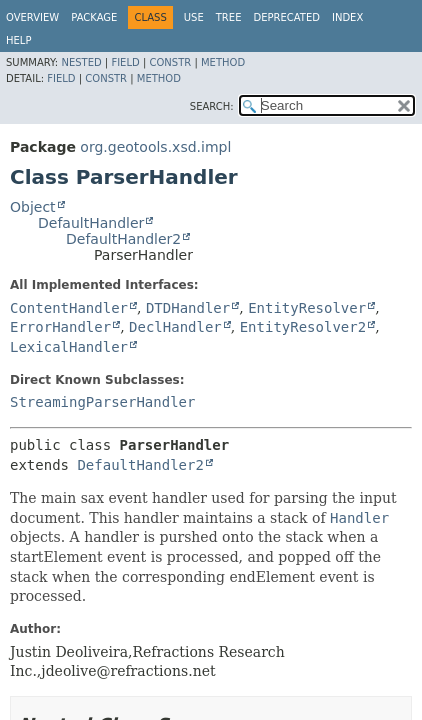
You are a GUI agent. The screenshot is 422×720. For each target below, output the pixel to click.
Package (94, 17)
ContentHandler (69, 308)
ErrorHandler (60, 327)
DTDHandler (188, 308)
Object (33, 207)
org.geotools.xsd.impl (155, 147)
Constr (170, 62)
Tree (229, 17)
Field (125, 62)
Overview (32, 17)
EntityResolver (307, 308)
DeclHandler (175, 327)
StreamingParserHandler (102, 402)
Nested (81, 62)
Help (18, 40)
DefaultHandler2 (123, 239)
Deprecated (286, 17)
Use (194, 17)
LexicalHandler (69, 347)
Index (347, 17)
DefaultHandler (91, 223)
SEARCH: (212, 106)
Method (223, 62)
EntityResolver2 (303, 327)
